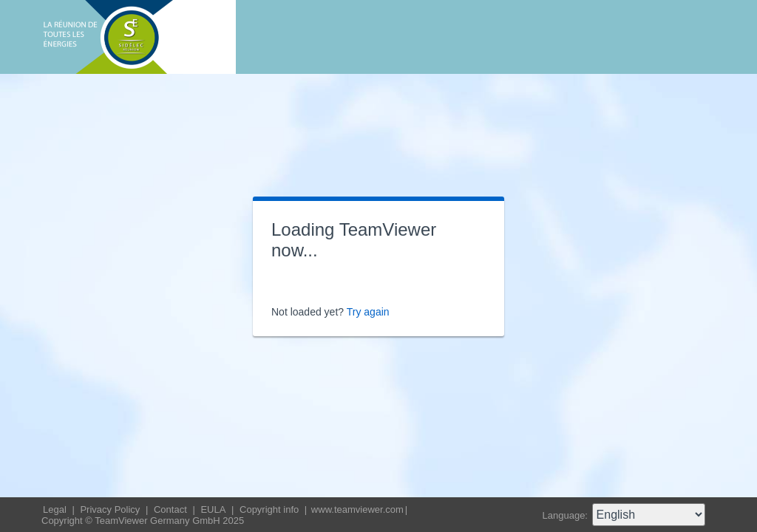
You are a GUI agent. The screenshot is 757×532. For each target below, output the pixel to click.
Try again (368, 312)
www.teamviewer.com (357, 509)
